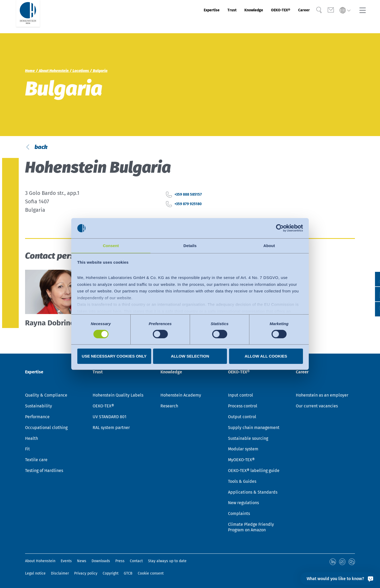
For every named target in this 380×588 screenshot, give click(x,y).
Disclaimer (60, 573)
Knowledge (232, 17)
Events (66, 562)
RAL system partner (111, 428)
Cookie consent (151, 573)
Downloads (101, 562)
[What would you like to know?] (339, 579)
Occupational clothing (46, 428)
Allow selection (190, 356)
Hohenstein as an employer (322, 396)
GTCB (128, 573)
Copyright (111, 573)
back (46, 156)
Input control (241, 396)
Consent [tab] (111, 245)
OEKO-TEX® (267, 17)
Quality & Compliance (46, 396)
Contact (136, 562)
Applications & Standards (253, 493)
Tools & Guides (242, 482)
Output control (242, 418)
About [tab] (269, 245)
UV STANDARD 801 (110, 418)
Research (169, 407)
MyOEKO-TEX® (241, 461)
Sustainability (39, 407)
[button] (371, 309)
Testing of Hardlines (44, 471)
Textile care (36, 461)
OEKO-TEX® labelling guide (254, 471)
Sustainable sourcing (248, 439)
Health (32, 439)
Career (297, 17)
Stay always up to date (167, 562)
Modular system (243, 450)
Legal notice (35, 573)
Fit (27, 450)
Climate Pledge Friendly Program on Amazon (251, 528)
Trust (204, 17)
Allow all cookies (266, 356)
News (82, 562)
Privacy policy (86, 573)
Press (120, 562)
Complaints (239, 515)
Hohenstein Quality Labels (118, 396)
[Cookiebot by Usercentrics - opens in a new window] (280, 228)
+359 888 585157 (194, 213)
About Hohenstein (40, 562)
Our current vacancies (317, 407)
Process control (243, 407)
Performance (37, 418)
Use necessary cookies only (114, 356)
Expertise (179, 17)
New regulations (243, 504)
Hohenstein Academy (181, 396)
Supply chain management (254, 428)
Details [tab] (190, 245)
